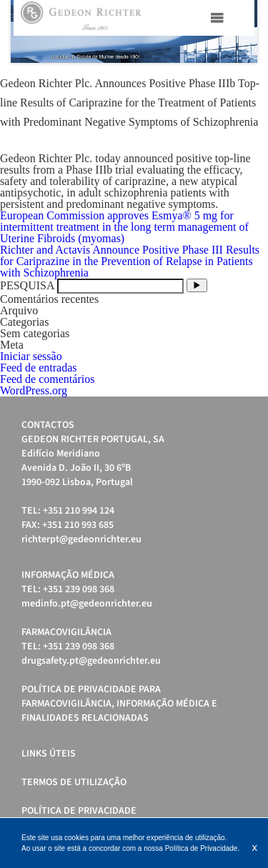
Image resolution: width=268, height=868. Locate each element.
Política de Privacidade (79, 811)
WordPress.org (34, 390)
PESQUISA (27, 285)
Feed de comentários (47, 379)
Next (239, 31)
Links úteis (49, 754)
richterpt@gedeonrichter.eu (81, 539)
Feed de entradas (39, 368)
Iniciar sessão (31, 356)
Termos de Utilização (74, 782)
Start (239, 80)
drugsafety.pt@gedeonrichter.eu (91, 661)
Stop (250, 80)
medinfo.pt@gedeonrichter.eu (87, 604)
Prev (29, 31)
